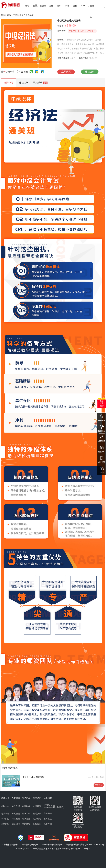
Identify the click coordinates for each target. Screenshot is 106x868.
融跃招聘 (16, 824)
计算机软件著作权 (10, 845)
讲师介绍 (5, 824)
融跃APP (26, 814)
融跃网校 (26, 806)
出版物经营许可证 (30, 845)
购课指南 (37, 819)
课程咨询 (90, 72)
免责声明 (48, 824)
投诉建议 (48, 819)
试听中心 (5, 806)
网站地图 (16, 819)
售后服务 (37, 814)
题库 (59, 6)
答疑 (51, 6)
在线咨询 (37, 824)
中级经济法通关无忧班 (23, 15)
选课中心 (5, 814)
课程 (27, 6)
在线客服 (37, 806)
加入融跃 (16, 814)
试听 (67, 6)
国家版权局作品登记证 (52, 845)
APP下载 (5, 819)
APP (83, 6)
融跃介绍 (16, 806)
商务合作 (48, 814)
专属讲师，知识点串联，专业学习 (82, 31)
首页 (3, 15)
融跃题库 (26, 819)
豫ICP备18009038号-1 (80, 849)
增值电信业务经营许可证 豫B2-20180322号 (85, 845)
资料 (75, 6)
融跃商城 (26, 824)
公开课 (43, 6)
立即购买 (66, 72)
